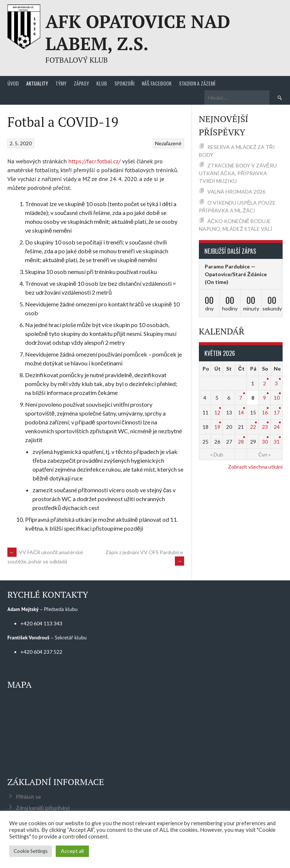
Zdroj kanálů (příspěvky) (43, 808)
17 (277, 412)
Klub (102, 83)
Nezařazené (168, 143)
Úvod (13, 83)
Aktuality (37, 83)
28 (241, 442)
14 (241, 412)
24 (277, 427)
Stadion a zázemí (197, 83)
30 (265, 442)
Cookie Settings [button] (31, 851)
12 (217, 412)
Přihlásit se (29, 797)
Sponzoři (124, 83)
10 (277, 398)
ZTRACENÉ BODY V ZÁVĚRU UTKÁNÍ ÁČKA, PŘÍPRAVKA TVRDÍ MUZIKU (238, 173)
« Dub (217, 454)
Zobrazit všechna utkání (255, 467)
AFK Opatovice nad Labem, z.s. (138, 32)
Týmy (61, 83)
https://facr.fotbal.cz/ (94, 161)
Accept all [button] (72, 851)
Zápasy (81, 83)
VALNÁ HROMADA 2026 (236, 192)
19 (217, 427)
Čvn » (265, 454)
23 (265, 427)
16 (265, 412)
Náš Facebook (157, 83)
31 (277, 442)
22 (253, 427)
